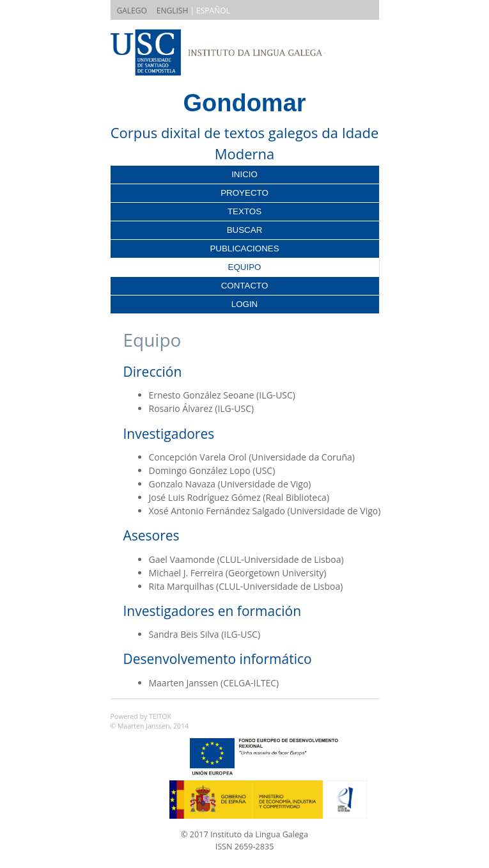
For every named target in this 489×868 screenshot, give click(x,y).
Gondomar (244, 103)
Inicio (244, 174)
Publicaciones (244, 249)
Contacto (245, 286)
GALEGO (132, 11)
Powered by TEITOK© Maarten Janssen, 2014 (150, 722)
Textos (244, 211)
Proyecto (244, 193)
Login (244, 304)
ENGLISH (172, 11)
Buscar (245, 230)
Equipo (245, 267)
